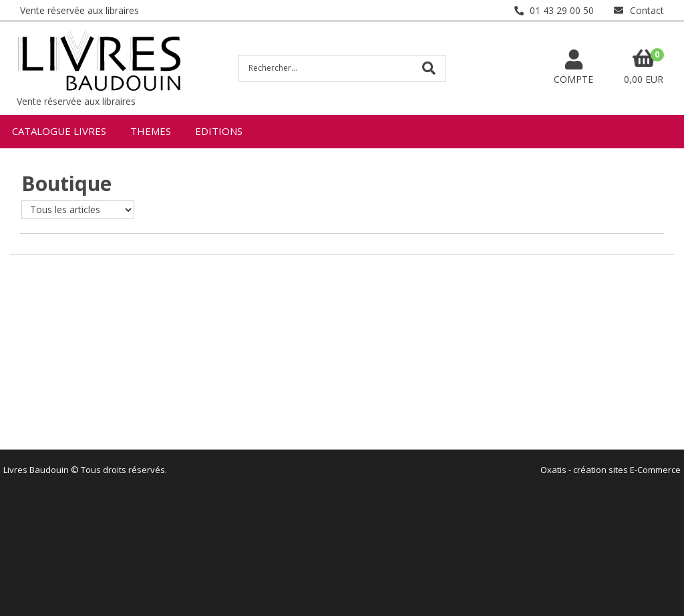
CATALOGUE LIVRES (59, 131)
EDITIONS (219, 131)
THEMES (151, 131)
